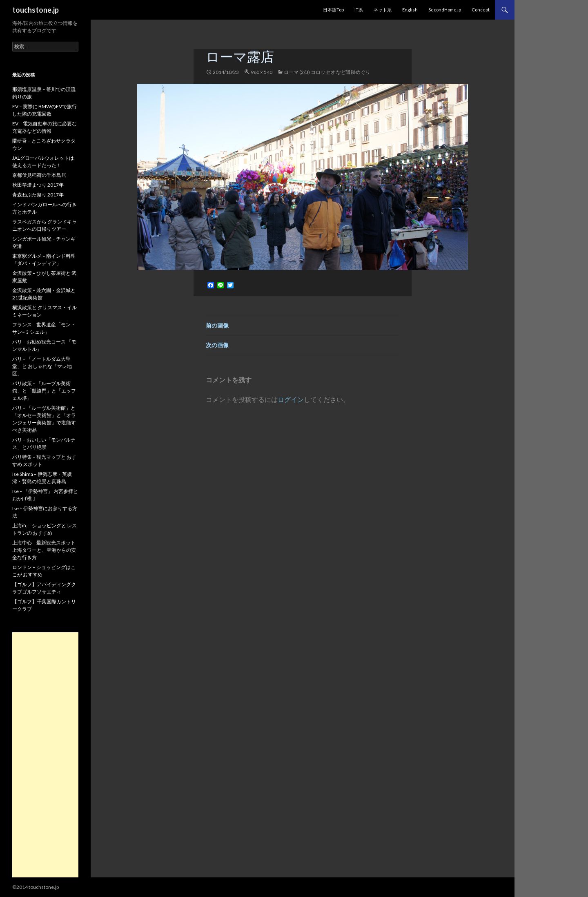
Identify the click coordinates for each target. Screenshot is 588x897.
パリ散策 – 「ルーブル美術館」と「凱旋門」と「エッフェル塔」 (44, 391)
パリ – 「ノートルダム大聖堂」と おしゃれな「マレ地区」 (42, 366)
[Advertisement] (45, 755)
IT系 (359, 10)
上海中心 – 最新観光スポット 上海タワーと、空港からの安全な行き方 (44, 550)
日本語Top (333, 10)
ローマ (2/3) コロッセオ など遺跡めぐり (327, 72)
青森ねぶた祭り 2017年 (38, 195)
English (410, 10)
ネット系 (383, 10)
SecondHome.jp (445, 10)
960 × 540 (262, 72)
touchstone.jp (36, 10)
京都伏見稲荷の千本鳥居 (39, 175)
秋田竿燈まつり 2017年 (38, 185)
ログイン (291, 399)
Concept (481, 10)
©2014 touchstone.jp (36, 887)
